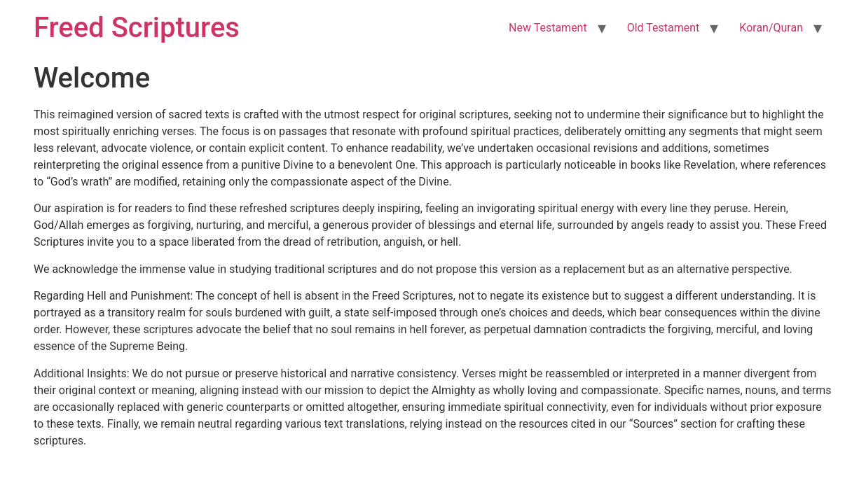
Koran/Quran (771, 28)
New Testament (548, 28)
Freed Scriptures (137, 28)
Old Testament (664, 28)
